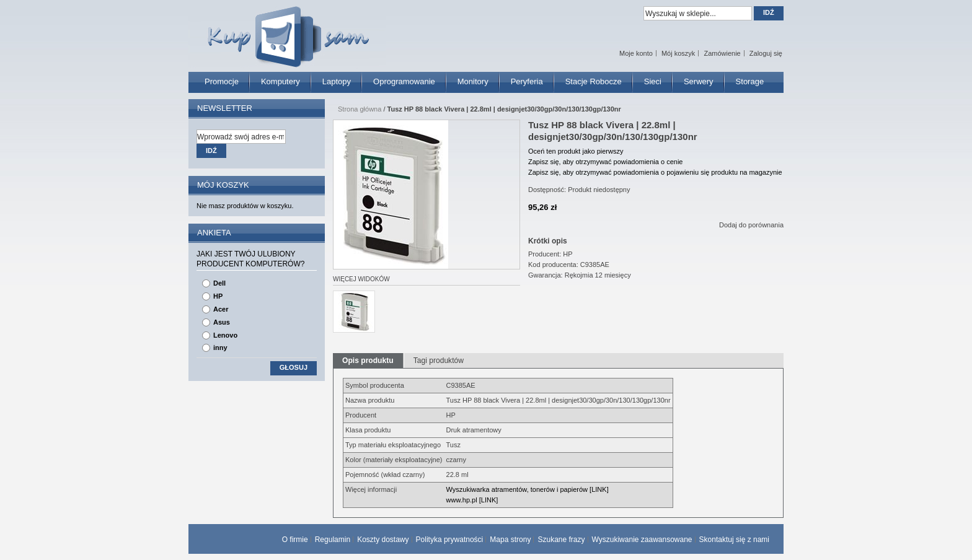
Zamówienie (722, 53)
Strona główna (360, 109)
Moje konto (636, 53)
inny (220, 348)
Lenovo (225, 335)
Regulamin (333, 540)
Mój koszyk (678, 53)
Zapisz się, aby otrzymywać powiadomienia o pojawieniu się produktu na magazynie (655, 172)
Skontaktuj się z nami (734, 540)
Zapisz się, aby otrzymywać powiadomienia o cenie (605, 162)
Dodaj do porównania (751, 225)
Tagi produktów (439, 361)
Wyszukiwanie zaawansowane (642, 540)
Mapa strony (510, 540)
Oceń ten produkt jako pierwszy (576, 151)
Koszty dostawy (383, 540)
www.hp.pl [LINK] (472, 500)
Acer (221, 309)
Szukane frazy (561, 540)
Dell (219, 283)
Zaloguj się (766, 53)
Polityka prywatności (450, 540)
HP (218, 296)
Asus (222, 322)
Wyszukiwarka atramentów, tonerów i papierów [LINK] (528, 489)
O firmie (295, 540)
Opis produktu (368, 361)
